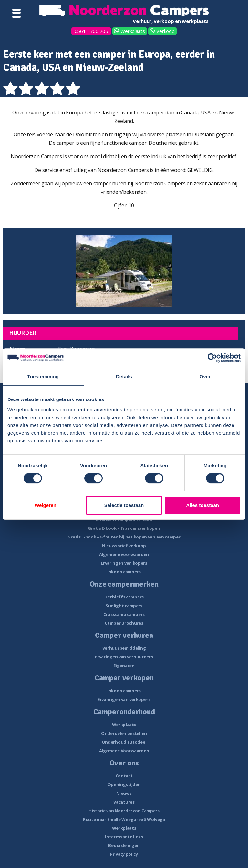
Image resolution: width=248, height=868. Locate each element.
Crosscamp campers (124, 614)
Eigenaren (124, 666)
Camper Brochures (124, 623)
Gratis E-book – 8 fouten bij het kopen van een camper (124, 537)
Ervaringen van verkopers (124, 699)
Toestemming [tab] (43, 376)
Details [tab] (124, 376)
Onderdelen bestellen (124, 733)
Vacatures (124, 802)
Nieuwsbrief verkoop (124, 546)
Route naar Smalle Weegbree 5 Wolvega (124, 819)
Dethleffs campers (124, 597)
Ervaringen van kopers (124, 563)
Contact (124, 776)
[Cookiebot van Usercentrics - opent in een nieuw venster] (212, 358)
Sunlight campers (124, 606)
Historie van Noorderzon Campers (124, 811)
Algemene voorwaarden (124, 554)
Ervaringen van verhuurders (124, 657)
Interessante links (124, 837)
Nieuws (124, 793)
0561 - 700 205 (91, 31)
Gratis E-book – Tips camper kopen (124, 528)
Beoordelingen (124, 845)
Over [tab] (205, 376)
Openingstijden (124, 784)
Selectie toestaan (124, 505)
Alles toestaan (202, 505)
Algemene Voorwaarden (124, 751)
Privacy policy (124, 854)
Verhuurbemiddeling (124, 648)
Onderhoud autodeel (124, 742)
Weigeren (45, 505)
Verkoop (165, 31)
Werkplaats (133, 31)
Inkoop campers (124, 572)
